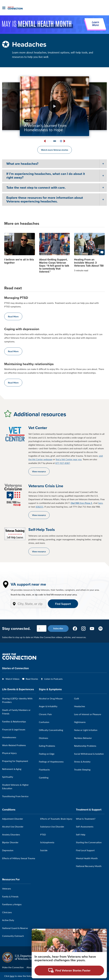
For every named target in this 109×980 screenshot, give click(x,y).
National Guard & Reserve (15, 928)
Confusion (44, 722)
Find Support (63, 604)
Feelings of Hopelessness (51, 762)
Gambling (44, 777)
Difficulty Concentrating (51, 730)
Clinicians (7, 912)
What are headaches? (22, 164)
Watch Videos (12, 679)
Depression (8, 850)
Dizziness (44, 738)
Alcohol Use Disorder (13, 827)
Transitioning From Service (15, 796)
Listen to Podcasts (53, 679)
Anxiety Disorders (11, 834)
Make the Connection (13, 967)
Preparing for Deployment (15, 761)
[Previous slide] (45, 141)
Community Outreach (13, 936)
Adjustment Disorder (13, 819)
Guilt (77, 698)
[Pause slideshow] (61, 141)
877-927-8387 (63, 463)
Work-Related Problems (14, 745)
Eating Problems (47, 746)
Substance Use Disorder (52, 827)
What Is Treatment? (86, 819)
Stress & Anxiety (82, 762)
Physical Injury (9, 753)
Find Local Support (85, 850)
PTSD (43, 834)
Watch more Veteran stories (55, 150)
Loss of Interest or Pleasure (88, 714)
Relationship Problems (85, 746)
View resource (39, 471)
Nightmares (80, 722)
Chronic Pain (45, 714)
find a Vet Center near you (69, 459)
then (81, 503)
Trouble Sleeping (82, 770)
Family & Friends (10, 896)
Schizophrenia (47, 842)
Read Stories (32, 679)
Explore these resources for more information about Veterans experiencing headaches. (45, 199)
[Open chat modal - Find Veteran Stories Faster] (69, 971)
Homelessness (9, 737)
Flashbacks (44, 770)
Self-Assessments (85, 827)
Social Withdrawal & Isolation (89, 754)
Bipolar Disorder (10, 842)
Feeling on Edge (47, 754)
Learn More (95, 24)
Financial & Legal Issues (14, 729)
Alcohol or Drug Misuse (51, 698)
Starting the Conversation (89, 842)
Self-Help (81, 834)
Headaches (80, 706)
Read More (13, 316)
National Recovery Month (89, 866)
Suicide (44, 850)
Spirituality (8, 777)
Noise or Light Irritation (86, 730)
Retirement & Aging (12, 769)
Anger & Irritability (48, 706)
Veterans (7, 889)
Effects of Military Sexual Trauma (19, 858)
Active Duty (8, 920)
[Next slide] (64, 141)
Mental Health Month (87, 858)
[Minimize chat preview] (104, 932)
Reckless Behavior (83, 738)
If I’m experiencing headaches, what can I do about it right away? (46, 176)
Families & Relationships (14, 721)
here (100, 503)
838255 (39, 507)
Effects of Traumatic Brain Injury (56, 819)
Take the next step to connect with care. (36, 188)
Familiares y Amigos (12, 904)
